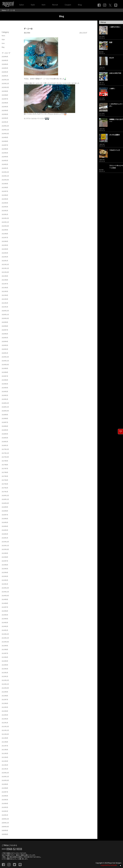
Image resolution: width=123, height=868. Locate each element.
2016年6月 (5, 519)
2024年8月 (5, 141)
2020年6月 (5, 334)
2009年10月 (5, 827)
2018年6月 (5, 426)
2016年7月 (5, 515)
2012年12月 (5, 680)
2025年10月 (5, 87)
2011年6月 (5, 750)
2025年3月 (5, 114)
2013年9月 (5, 646)
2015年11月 (5, 546)
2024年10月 (5, 134)
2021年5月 (5, 291)
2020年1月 (5, 353)
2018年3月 (5, 438)
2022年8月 (5, 234)
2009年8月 (5, 834)
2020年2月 (5, 349)
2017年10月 (5, 457)
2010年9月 (5, 784)
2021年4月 (5, 295)
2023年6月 (5, 195)
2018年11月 (5, 407)
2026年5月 (5, 60)
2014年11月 (5, 592)
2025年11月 (5, 84)
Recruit (55, 5)
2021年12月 (5, 264)
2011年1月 (5, 769)
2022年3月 (5, 253)
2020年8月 (5, 326)
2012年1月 (5, 723)
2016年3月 (5, 530)
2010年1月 (5, 815)
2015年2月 (5, 580)
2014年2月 (5, 626)
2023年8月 (5, 187)
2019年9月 (5, 368)
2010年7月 (5, 792)
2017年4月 (5, 480)
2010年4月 (5, 804)
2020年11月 (5, 315)
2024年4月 (5, 157)
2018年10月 (5, 411)
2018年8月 (5, 418)
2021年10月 (5, 272)
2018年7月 (5, 422)
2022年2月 (5, 257)
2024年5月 (5, 153)
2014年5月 (5, 615)
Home (4, 10)
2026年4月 (5, 64)
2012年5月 (5, 707)
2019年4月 (5, 388)
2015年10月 (5, 549)
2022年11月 (5, 222)
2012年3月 (5, 715)
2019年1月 (5, 399)
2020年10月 (5, 318)
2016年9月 (5, 507)
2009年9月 (5, 830)
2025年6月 (5, 103)
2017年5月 (5, 476)
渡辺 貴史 (27, 33)
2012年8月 (5, 696)
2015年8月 (5, 557)
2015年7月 (5, 561)
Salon (22, 5)
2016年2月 (5, 534)
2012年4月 (5, 711)
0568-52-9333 (14, 849)
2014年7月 (5, 607)
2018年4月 (5, 434)
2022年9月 (5, 230)
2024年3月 (5, 161)
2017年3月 (5, 484)
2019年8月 (5, 372)
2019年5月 (5, 384)
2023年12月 (5, 172)
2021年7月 (5, 284)
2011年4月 (5, 757)
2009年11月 (5, 823)
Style (33, 5)
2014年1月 (5, 630)
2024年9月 (5, 137)
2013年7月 (5, 653)
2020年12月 (5, 311)
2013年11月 (5, 638)
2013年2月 (5, 673)
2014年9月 (5, 599)
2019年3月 (5, 392)
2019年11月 (5, 361)
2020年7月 (5, 330)
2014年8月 (5, 603)
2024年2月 (5, 164)
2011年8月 (5, 742)
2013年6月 (5, 657)
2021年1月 (5, 307)
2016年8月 (5, 511)
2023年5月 (5, 199)
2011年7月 (5, 746)
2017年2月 (5, 488)
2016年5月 (5, 522)
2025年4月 (5, 110)
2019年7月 (5, 376)
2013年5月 (5, 661)
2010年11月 (5, 777)
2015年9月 (5, 553)
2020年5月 (5, 338)
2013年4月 (5, 665)
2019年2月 (5, 395)
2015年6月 (5, 565)
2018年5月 (5, 430)
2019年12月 (5, 357)
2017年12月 (5, 449)
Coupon (68, 5)
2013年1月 (5, 676)
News (3, 36)
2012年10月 (5, 688)
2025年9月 (5, 91)
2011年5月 (5, 753)
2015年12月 (5, 542)
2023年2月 (5, 211)
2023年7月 (5, 191)
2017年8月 (5, 465)
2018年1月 (5, 445)
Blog (80, 5)
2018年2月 (5, 442)
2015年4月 (5, 572)
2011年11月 (5, 730)
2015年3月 (5, 576)
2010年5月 (5, 800)
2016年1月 (5, 538)
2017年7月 (5, 469)
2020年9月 (5, 322)
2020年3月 (5, 345)
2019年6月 (5, 380)
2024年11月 (5, 130)
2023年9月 (5, 184)
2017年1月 (5, 492)
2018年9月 (5, 415)
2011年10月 (5, 734)
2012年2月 (5, 719)
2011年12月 (5, 727)
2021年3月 (5, 299)
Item (44, 5)
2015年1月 (5, 584)
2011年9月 (5, 738)
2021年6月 (5, 288)
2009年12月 (5, 819)
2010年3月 (5, 807)
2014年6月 (5, 611)
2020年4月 (5, 341)
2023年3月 (5, 207)
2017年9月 (5, 461)
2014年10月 (5, 596)
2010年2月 (5, 811)
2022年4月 (5, 249)
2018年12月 (5, 403)
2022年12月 (5, 218)
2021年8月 (5, 280)
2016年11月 (5, 499)
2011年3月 (5, 761)
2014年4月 (5, 619)
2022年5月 (5, 245)
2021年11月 (5, 268)
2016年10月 (5, 503)
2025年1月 (5, 122)
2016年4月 (5, 526)
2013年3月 (5, 669)
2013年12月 (5, 634)
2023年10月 (5, 180)
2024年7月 (5, 145)
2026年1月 (5, 76)
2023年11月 (5, 176)
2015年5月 (5, 569)
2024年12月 (5, 126)
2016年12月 (5, 495)
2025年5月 (5, 107)
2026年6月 (5, 57)
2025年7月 (5, 99)
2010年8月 (5, 788)
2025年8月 (5, 95)
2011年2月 (5, 765)
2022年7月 (5, 238)
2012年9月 (5, 692)
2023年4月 (5, 203)
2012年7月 (5, 700)
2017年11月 (5, 453)
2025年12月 (5, 80)
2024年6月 (5, 149)
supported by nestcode (109, 865)
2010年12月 (5, 773)
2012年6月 (5, 703)
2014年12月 (5, 588)
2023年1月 (5, 214)
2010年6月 (5, 796)
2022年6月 (5, 241)
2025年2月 (5, 118)
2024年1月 (5, 168)
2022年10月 (5, 226)
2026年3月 (5, 68)
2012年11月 (5, 684)
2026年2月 (5, 72)
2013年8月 (5, 650)
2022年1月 (5, 261)
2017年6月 (5, 472)
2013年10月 (5, 642)
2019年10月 (5, 365)
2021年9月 (5, 276)
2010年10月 (5, 780)
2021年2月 (5, 303)
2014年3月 (5, 623)
